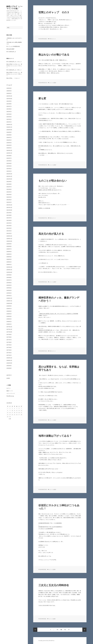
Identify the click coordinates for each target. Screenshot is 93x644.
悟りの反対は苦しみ (11, 52)
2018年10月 (9, 303)
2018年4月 (9, 316)
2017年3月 (9, 350)
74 (57, 630)
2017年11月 (9, 329)
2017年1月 (9, 355)
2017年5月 (9, 345)
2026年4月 (9, 88)
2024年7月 (9, 137)
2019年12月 (9, 267)
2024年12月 (9, 125)
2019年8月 (9, 277)
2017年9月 (9, 335)
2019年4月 (9, 288)
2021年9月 (9, 213)
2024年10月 (9, 130)
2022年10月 (9, 179)
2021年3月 (9, 228)
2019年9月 (9, 275)
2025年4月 (9, 114)
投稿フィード (10, 391)
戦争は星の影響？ (11, 49)
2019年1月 (9, 296)
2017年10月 (9, 332)
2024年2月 (9, 145)
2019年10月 (9, 272)
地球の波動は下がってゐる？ (55, 436)
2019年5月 (9, 285)
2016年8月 (9, 368)
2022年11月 (9, 176)
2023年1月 (9, 171)
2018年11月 (9, 301)
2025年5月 (9, 112)
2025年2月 (9, 119)
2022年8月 (9, 184)
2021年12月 (9, 205)
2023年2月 (9, 169)
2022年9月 (9, 182)
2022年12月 (9, 174)
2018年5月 (9, 314)
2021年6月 (9, 220)
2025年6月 (9, 109)
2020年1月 (9, 265)
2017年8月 (9, 337)
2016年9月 (9, 366)
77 (69, 630)
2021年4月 (9, 226)
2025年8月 (9, 104)
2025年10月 (9, 99)
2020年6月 (9, 252)
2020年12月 (9, 236)
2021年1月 (9, 233)
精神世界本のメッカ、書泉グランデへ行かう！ (59, 299)
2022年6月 (9, 189)
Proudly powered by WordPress (46, 641)
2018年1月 (9, 324)
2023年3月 (9, 166)
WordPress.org (10, 396)
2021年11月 (9, 207)
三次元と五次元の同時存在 (54, 585)
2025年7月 (9, 106)
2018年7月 (9, 309)
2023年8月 (9, 156)
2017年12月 (9, 327)
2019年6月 (9, 283)
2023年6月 (9, 161)
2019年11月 (9, 270)
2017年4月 (9, 347)
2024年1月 (9, 148)
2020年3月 (9, 259)
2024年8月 (9, 135)
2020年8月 (9, 246)
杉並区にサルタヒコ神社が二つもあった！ (59, 507)
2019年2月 (9, 293)
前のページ (35, 630)
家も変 (42, 98)
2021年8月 (9, 215)
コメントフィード (11, 393)
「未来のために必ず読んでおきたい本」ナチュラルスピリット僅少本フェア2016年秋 (58, 314)
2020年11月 (9, 239)
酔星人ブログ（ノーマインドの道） (14, 7)
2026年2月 (9, 93)
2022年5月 (9, 192)
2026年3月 (9, 91)
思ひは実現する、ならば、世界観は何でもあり (59, 368)
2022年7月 (9, 187)
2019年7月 (9, 280)
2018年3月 (9, 319)
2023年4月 (9, 163)
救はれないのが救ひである (54, 54)
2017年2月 (9, 353)
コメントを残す (53, 83)
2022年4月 (9, 195)
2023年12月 (9, 150)
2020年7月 (9, 249)
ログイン (9, 388)
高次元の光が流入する (51, 234)
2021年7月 (9, 218)
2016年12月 (9, 358)
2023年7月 (9, 158)
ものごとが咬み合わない (53, 181)
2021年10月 (9, 210)
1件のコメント (52, 39)
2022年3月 (9, 197)
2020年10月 (9, 241)
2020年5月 (9, 254)
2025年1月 (9, 122)
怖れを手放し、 (10, 78)
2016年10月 (9, 363)
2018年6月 (9, 311)
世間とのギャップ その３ (54, 12)
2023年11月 (9, 153)
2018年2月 (9, 322)
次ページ (84, 630)
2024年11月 (9, 127)
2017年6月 (9, 342)
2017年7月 (9, 340)
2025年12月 (9, 96)
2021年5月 (9, 223)
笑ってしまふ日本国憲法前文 (13, 46)
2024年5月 (9, 140)
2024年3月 (9, 143)
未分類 (8, 378)
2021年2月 (9, 231)
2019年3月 (9, 290)
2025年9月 (9, 101)
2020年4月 (9, 257)
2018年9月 (9, 306)
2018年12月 (9, 298)
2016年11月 (9, 360)
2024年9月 (9, 132)
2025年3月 (9, 117)
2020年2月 (9, 262)
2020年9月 (9, 244)
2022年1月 (9, 202)
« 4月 (10, 419)
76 (65, 630)
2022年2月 (9, 200)
